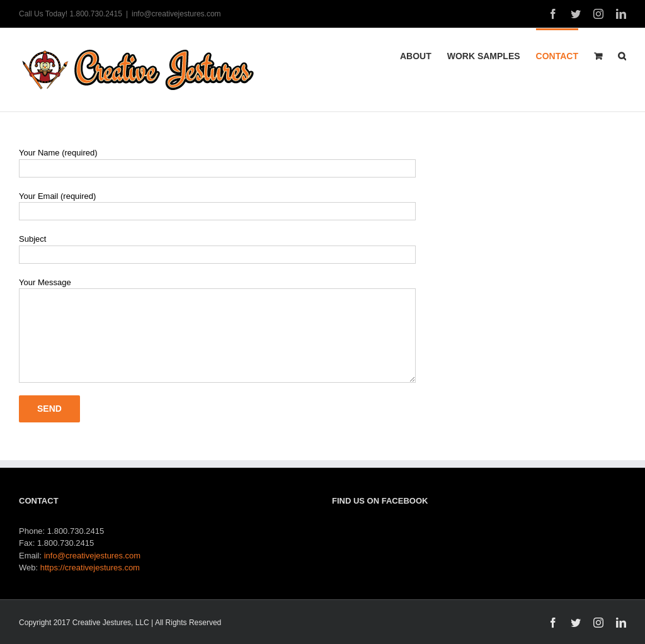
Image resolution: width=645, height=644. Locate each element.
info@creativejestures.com (176, 14)
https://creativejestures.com (90, 568)
